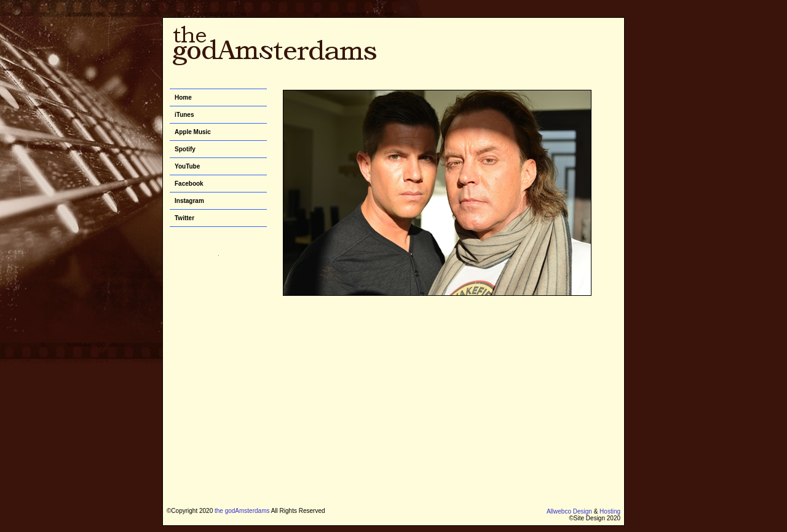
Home (183, 97)
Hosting (610, 511)
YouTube (187, 166)
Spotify (185, 149)
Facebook (189, 184)
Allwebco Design (569, 511)
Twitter (184, 218)
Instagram (189, 201)
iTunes (184, 115)
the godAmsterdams (242, 511)
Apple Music (193, 132)
